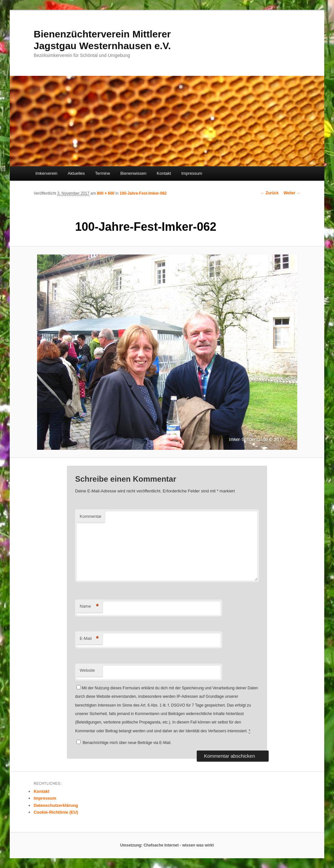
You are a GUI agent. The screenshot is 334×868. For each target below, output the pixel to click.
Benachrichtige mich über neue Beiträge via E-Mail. (127, 743)
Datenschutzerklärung (56, 805)
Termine (102, 173)
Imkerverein (47, 173)
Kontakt (164, 173)
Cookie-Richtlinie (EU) (56, 812)
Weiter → (292, 193)
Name (89, 606)
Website (87, 670)
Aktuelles (76, 173)
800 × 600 (106, 193)
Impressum (192, 173)
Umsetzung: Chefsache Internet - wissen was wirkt (167, 845)
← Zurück (269, 193)
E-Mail (89, 639)
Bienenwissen (133, 173)
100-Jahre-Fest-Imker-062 (143, 193)
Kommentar (91, 516)
